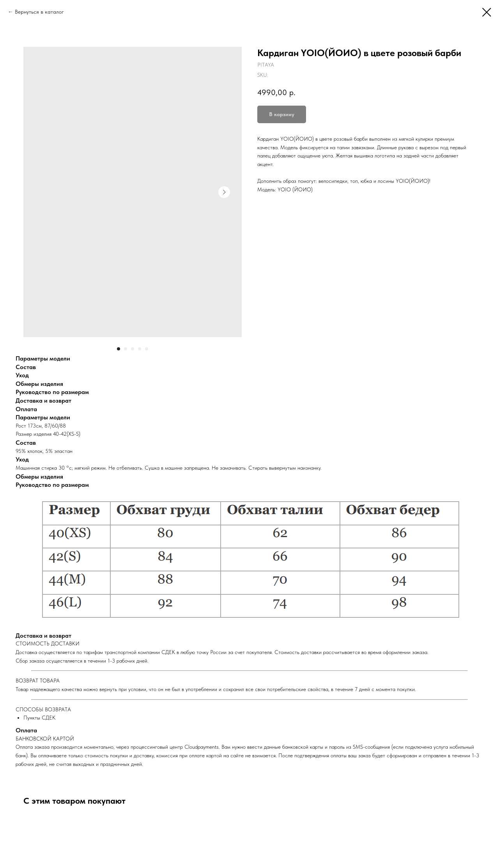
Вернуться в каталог (39, 12)
